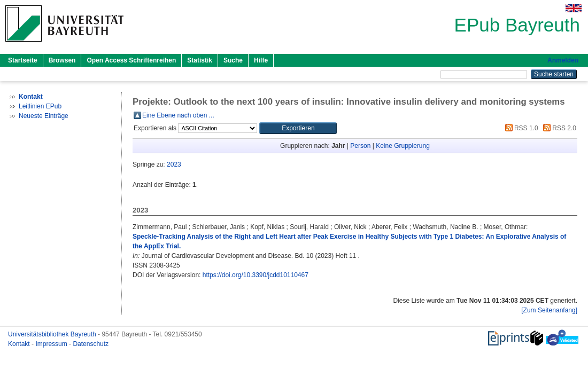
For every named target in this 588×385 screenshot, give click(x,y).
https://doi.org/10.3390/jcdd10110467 (256, 275)
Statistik (200, 60)
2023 (174, 164)
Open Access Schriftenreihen (131, 60)
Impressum (52, 344)
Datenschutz (91, 344)
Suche (233, 60)
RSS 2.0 (558, 128)
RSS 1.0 (520, 128)
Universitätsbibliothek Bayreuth (53, 334)
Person (360, 146)
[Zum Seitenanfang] (549, 310)
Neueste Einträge (44, 116)
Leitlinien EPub (40, 106)
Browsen (62, 60)
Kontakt (20, 344)
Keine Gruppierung (403, 146)
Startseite (23, 60)
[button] (298, 128)
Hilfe (261, 60)
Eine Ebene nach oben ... (178, 115)
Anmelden (563, 60)
